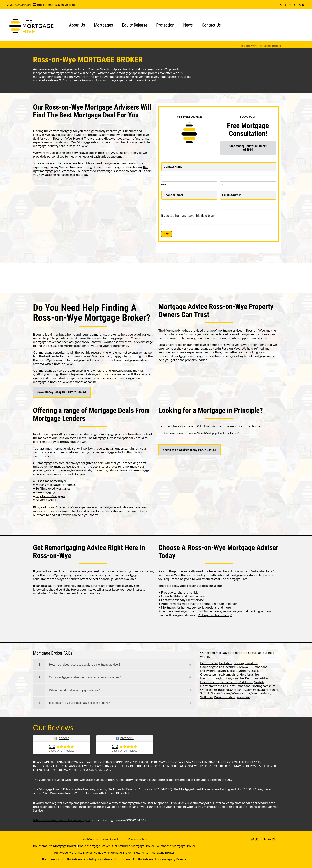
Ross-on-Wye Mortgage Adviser (233, 548)
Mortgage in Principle (194, 426)
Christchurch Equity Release (134, 859)
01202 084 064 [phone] (20, 4)
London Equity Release (171, 859)
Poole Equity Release (98, 859)
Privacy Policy (137, 839)
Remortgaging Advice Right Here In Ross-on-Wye (89, 552)
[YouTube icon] (295, 5)
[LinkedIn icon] (299, 5)
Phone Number (174, 195)
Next (166, 234)
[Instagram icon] (304, 5)
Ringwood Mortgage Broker (73, 852)
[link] (114, 665)
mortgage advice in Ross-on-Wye (218, 348)
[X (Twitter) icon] (285, 5)
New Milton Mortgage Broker (154, 852)
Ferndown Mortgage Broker (113, 852)
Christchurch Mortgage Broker (133, 846)
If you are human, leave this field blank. (189, 216)
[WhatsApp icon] (281, 5)
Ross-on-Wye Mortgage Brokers (207, 433)
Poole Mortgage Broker (94, 846)
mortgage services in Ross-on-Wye (241, 330)
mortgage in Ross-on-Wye (51, 382)
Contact (164, 433)
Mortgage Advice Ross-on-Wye (203, 307)
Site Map (87, 839)
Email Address (233, 195)
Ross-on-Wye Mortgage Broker (260, 45)
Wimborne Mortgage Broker (176, 846)
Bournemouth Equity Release (62, 859)
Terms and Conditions (110, 839)
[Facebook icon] (290, 5)
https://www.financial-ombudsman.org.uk (62, 820)
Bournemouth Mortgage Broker (55, 846)
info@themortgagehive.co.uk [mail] (56, 4)
